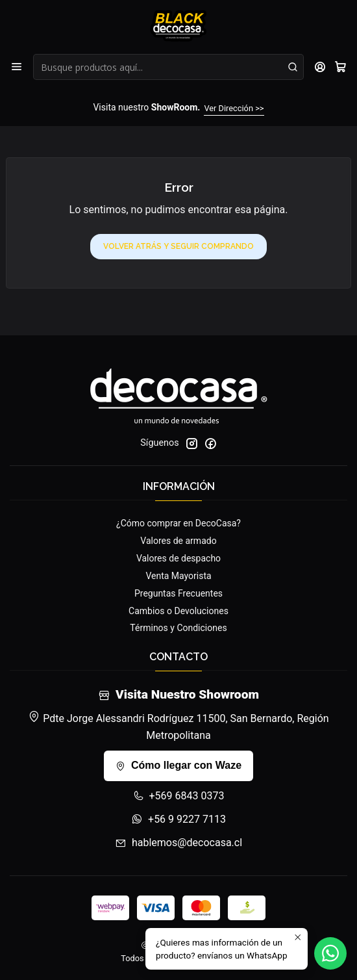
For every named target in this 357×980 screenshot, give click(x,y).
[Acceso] (320, 67)
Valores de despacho (178, 558)
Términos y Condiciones (178, 628)
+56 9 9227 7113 (178, 819)
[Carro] (340, 67)
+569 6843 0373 (179, 796)
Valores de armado (178, 541)
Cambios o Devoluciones (178, 611)
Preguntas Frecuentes (178, 593)
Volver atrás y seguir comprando (178, 246)
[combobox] (168, 67)
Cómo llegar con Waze (178, 765)
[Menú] (17, 67)
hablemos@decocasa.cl (178, 843)
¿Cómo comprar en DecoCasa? (178, 523)
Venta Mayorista (178, 576)
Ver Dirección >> (234, 108)
